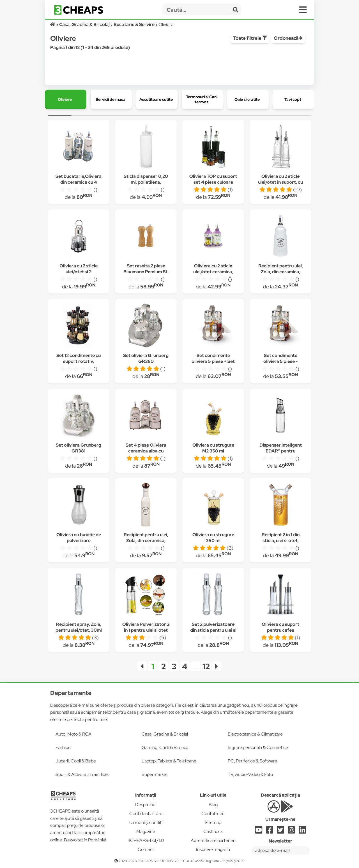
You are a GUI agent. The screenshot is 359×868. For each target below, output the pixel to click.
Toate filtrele (250, 38)
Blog (213, 805)
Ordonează (288, 38)
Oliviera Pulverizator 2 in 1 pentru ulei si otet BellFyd (146, 630)
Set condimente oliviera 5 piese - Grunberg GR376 (281, 361)
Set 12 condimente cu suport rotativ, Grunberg (79, 361)
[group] (66, 99)
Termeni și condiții (146, 823)
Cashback (213, 831)
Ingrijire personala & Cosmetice (258, 747)
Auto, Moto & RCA (73, 734)
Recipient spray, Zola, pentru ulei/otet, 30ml (79, 627)
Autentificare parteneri (213, 840)
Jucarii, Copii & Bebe (76, 761)
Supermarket (155, 774)
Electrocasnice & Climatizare (255, 734)
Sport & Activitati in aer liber (82, 774)
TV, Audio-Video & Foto (250, 774)
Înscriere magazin (213, 849)
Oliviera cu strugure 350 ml (213, 538)
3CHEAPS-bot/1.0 (146, 840)
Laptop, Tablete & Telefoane (169, 761)
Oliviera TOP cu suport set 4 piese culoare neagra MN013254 (213, 182)
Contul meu (213, 814)
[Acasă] (53, 25)
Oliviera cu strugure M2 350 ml (213, 448)
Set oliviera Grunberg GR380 (146, 358)
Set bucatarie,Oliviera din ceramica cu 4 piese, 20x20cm (79, 182)
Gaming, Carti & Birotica (165, 747)
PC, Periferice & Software (252, 761)
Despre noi (146, 805)
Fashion (63, 747)
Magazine (146, 831)
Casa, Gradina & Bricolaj (165, 734)
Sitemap (213, 823)
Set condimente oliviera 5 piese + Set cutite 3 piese (213, 361)
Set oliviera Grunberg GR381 (79, 448)
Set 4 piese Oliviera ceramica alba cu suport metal (146, 451)
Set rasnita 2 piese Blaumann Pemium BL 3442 (146, 272)
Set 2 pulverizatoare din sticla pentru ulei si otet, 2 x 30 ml (213, 630)
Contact (146, 849)
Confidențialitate (146, 814)
